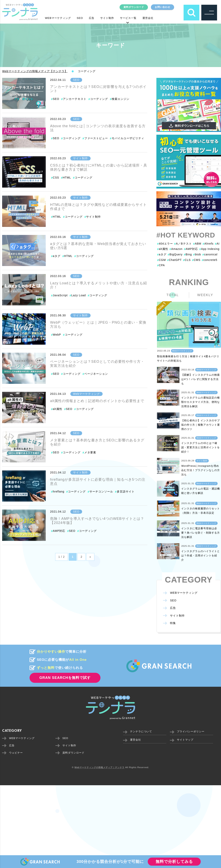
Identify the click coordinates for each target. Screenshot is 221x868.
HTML (67, 178)
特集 (173, 622)
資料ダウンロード (130, 7)
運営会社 (158, 18)
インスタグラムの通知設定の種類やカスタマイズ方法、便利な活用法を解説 (201, 401)
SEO (84, 18)
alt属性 (58, 409)
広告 (96, 18)
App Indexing (209, 249)
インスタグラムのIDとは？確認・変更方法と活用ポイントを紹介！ (201, 447)
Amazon (176, 249)
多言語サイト (126, 492)
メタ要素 (90, 452)
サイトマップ (186, 739)
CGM (161, 260)
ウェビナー (16, 752)
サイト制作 (113, 18)
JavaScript (60, 295)
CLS (187, 260)
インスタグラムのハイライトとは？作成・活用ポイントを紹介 (201, 554)
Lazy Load (79, 295)
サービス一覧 (136, 18)
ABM (197, 244)
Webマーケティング (87, 394)
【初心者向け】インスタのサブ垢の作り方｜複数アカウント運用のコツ (201, 424)
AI (217, 244)
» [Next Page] (90, 557)
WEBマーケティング (60, 18)
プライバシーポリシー (192, 730)
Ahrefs (208, 244)
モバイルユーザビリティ (128, 138)
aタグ (57, 256)
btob (197, 254)
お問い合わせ (161, 7)
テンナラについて (142, 730)
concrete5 (209, 260)
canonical (210, 254)
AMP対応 (59, 531)
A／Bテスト (183, 244)
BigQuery (175, 254)
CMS (196, 260)
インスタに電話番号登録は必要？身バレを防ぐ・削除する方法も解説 (201, 531)
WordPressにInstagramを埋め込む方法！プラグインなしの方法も (201, 469)
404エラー (165, 244)
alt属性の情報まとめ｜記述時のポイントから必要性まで (97, 401)
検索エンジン (121, 99)
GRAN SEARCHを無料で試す (65, 676)
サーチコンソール (101, 492)
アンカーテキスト (75, 99)
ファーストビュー (96, 138)
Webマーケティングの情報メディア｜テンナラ (99, 767)
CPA (161, 265)
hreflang (59, 492)
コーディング (99, 99)
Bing (188, 254)
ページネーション (96, 374)
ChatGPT (174, 260)
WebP (57, 335)
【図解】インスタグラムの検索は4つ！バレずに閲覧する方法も (201, 379)
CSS (56, 178)
